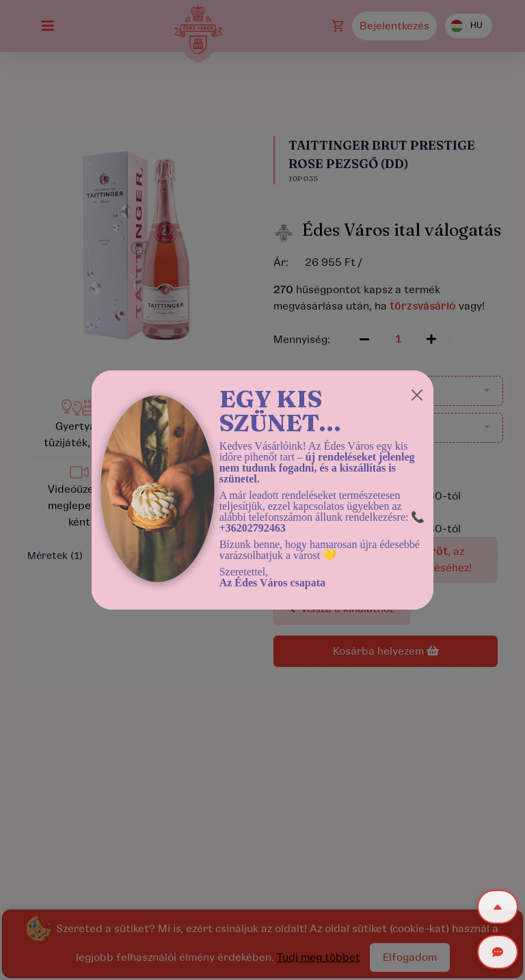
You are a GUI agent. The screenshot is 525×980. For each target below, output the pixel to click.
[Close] (417, 395)
